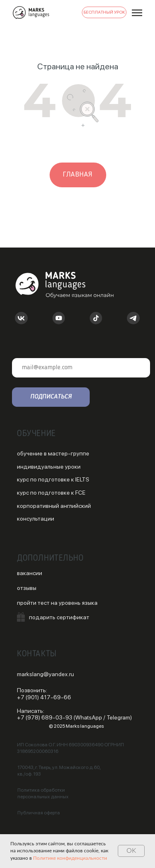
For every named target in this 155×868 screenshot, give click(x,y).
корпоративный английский (54, 506)
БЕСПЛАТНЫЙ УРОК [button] (104, 12)
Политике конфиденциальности (70, 858)
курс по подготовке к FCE (51, 493)
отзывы (27, 588)
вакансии (30, 573)
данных (60, 797)
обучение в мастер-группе (53, 453)
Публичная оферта (39, 813)
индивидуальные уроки (49, 467)
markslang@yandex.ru (45, 674)
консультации (36, 519)
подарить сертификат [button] (59, 617)
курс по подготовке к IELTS (53, 479)
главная (78, 175)
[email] (81, 368)
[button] (21, 617)
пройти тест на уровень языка (57, 603)
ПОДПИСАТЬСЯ (51, 397)
